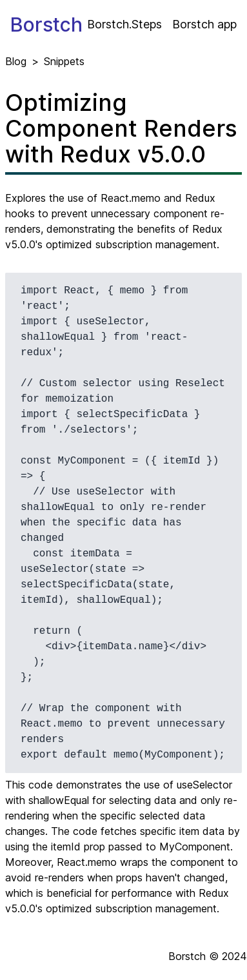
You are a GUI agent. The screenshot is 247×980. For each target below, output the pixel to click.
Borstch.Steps (124, 24)
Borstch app (204, 24)
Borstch (46, 24)
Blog (16, 61)
